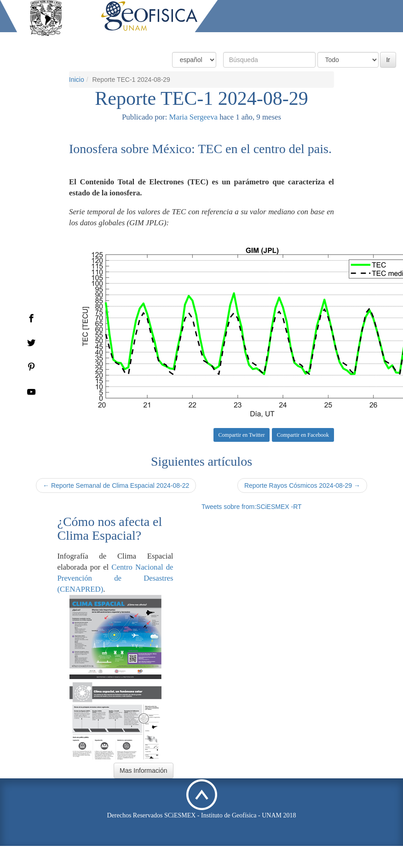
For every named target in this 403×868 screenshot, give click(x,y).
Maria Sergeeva (193, 117)
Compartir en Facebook (303, 435)
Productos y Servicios (268, 40)
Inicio (142, 40)
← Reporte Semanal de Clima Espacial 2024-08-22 (116, 485)
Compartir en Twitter (242, 435)
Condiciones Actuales (193, 40)
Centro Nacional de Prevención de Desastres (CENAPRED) (115, 578)
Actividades (329, 40)
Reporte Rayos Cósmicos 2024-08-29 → (302, 485)
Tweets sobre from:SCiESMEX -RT (252, 507)
